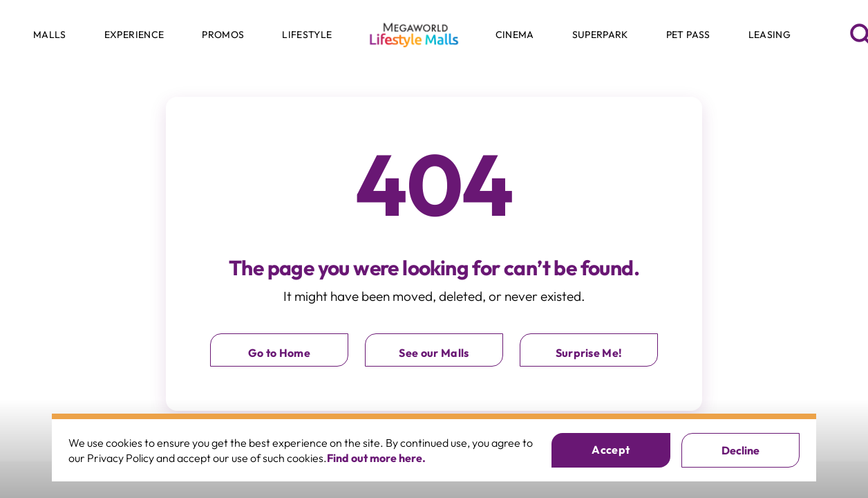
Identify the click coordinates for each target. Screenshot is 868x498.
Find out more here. (376, 458)
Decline (740, 450)
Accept (611, 450)
